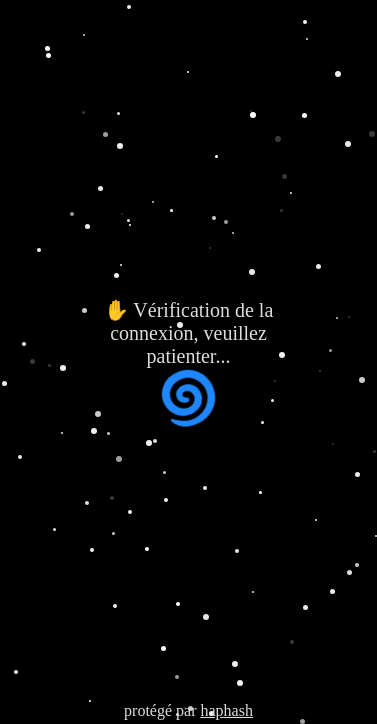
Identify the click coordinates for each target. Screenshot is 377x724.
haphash (226, 710)
